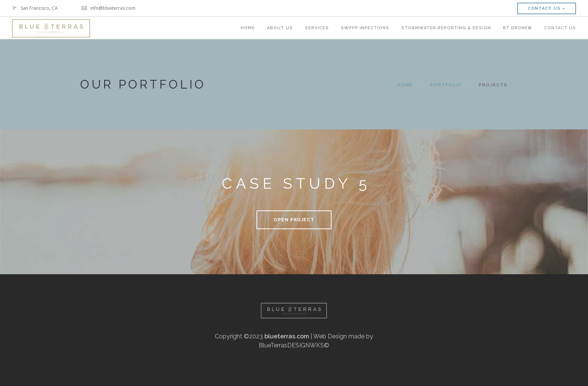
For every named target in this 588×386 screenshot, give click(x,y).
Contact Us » (547, 8)
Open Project (294, 220)
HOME (248, 28)
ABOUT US (280, 28)
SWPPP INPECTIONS (365, 28)
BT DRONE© (517, 28)
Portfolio (446, 85)
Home (405, 85)
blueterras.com (287, 336)
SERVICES (317, 28)
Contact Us (560, 28)
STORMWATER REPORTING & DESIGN (446, 28)
